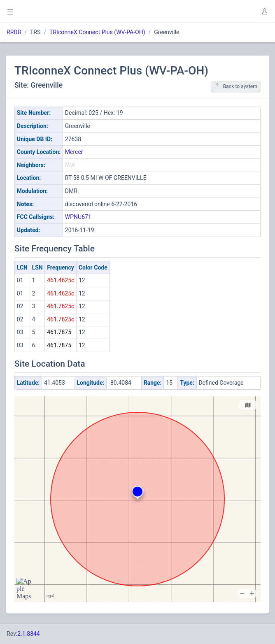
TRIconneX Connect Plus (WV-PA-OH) (97, 32)
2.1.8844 (29, 634)
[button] (264, 12)
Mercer (74, 152)
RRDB (14, 32)
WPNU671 (78, 217)
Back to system (236, 86)
